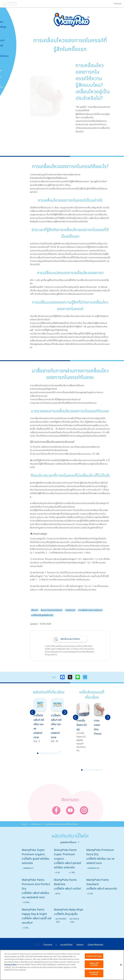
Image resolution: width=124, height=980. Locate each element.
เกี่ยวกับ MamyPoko (10, 20)
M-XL (58, 894)
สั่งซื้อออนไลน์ (10, 45)
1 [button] (38, 753)
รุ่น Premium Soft (61, 920)
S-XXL (91, 894)
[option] (40, 720)
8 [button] (55, 753)
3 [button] (43, 753)
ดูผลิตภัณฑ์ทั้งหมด (68, 842)
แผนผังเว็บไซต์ (66, 945)
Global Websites (95, 945)
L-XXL (73, 872)
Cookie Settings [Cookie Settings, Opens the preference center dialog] (94, 960)
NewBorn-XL (94, 868)
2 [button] (40, 753)
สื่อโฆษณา (8, 51)
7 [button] (52, 753)
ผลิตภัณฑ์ (8, 35)
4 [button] (45, 753)
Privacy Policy (10, 968)
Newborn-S (29, 868)
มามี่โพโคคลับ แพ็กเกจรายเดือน (10, 86)
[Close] (121, 968)
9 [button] (57, 753)
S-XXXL (27, 902)
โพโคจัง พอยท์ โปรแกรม (9, 79)
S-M (58, 872)
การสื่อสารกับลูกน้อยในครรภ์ (42, 615)
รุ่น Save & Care (75, 920)
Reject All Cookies (94, 968)
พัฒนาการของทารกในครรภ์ (51, 610)
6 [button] (50, 753)
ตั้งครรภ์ (35, 610)
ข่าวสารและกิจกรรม (13, 56)
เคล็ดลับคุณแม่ (11, 40)
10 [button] (60, 752)
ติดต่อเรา (80, 945)
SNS (14, 71)
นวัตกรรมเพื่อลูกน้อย (12, 28)
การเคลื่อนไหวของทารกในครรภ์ (90, 610)
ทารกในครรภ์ (70, 610)
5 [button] (47, 753)
